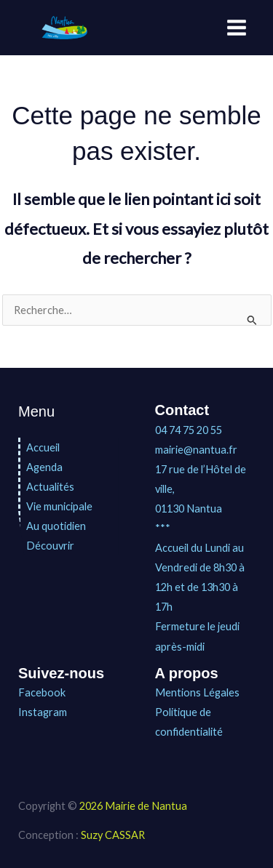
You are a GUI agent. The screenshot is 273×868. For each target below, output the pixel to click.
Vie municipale (59, 506)
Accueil (43, 447)
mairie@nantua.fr (196, 450)
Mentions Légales (197, 692)
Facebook (42, 692)
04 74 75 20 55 (189, 430)
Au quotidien (56, 526)
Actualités (50, 487)
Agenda (44, 467)
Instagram (43, 712)
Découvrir (50, 546)
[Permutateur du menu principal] (237, 28)
